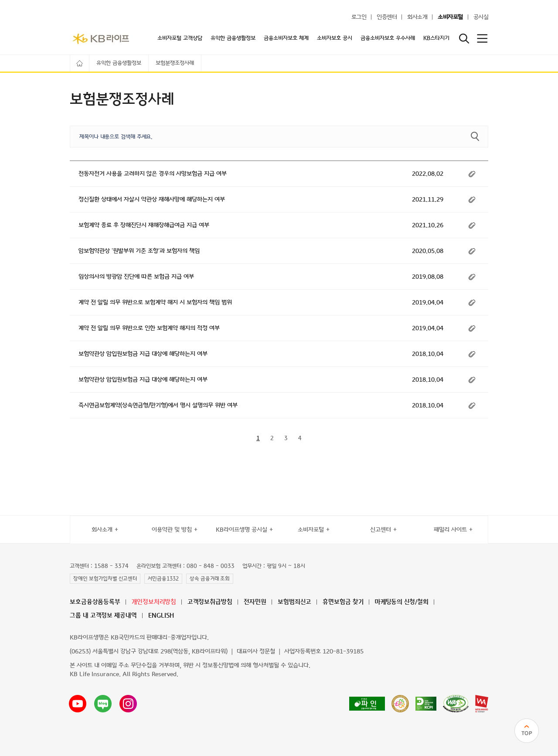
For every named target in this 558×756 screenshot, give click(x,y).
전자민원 (255, 602)
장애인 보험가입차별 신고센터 (105, 579)
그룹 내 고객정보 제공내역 (103, 616)
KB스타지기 (436, 38)
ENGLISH (161, 616)
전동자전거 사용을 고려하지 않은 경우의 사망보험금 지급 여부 (153, 174)
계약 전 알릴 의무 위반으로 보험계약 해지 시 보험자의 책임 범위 (155, 303)
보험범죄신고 (294, 602)
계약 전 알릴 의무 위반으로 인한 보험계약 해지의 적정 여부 (149, 328)
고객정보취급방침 (210, 602)
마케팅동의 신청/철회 (402, 602)
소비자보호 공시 (335, 38)
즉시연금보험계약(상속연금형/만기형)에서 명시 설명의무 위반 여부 (158, 405)
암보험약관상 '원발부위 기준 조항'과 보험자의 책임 (139, 251)
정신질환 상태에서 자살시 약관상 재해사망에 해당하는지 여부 (152, 200)
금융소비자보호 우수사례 (388, 38)
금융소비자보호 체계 (286, 38)
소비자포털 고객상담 (180, 38)
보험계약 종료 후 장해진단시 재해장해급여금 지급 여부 (144, 225)
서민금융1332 (163, 579)
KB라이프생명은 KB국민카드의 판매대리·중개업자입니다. (139, 638)
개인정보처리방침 (154, 602)
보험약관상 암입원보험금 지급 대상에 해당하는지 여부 (143, 354)
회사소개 (417, 17)
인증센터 (387, 17)
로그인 (359, 17)
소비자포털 (450, 17)
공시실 (481, 17)
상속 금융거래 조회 (210, 579)
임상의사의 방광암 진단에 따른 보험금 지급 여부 (136, 277)
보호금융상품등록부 (95, 602)
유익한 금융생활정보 (233, 38)
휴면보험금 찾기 (343, 602)
